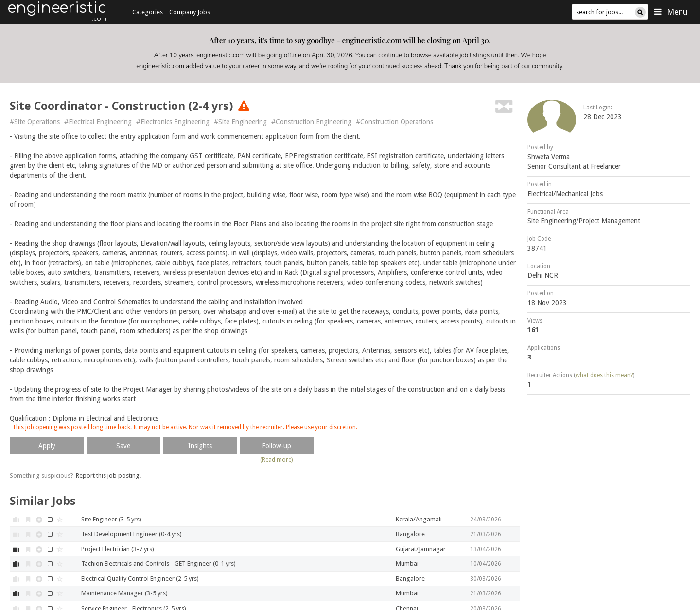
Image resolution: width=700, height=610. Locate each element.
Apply (47, 446)
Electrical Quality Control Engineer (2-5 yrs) (140, 579)
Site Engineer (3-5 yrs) (111, 519)
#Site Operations (35, 122)
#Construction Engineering (311, 122)
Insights (200, 446)
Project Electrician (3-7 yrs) (118, 549)
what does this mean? (604, 375)
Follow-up (277, 446)
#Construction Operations (394, 122)
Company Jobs (190, 12)
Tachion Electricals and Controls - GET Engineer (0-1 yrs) (158, 564)
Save (123, 446)
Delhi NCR (543, 275)
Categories (148, 12)
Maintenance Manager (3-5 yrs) (124, 593)
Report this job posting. (108, 475)
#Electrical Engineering (98, 122)
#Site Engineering (240, 122)
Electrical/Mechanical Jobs (565, 194)
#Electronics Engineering (173, 122)
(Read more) (276, 460)
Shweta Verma (549, 157)
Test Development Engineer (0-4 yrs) (131, 534)
